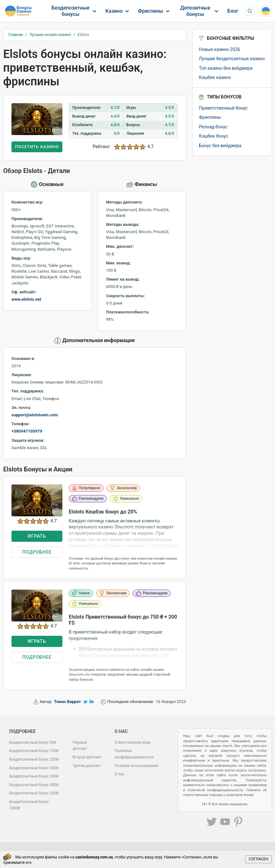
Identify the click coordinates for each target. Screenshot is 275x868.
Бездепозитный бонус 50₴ (33, 742)
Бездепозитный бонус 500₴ (34, 793)
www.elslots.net (26, 299)
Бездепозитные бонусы (71, 11)
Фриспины (151, 11)
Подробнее (37, 552)
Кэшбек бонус (214, 136)
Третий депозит (87, 766)
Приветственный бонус (223, 108)
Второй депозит (87, 757)
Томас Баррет (67, 702)
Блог (233, 11)
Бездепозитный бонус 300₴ (34, 776)
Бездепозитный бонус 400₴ (34, 785)
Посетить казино (37, 147)
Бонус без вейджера (220, 146)
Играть (37, 536)
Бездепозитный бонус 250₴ (34, 768)
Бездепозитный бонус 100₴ (34, 751)
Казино (114, 11)
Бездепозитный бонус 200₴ (34, 759)
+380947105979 (27, 431)
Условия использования (137, 766)
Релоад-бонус (213, 127)
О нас (120, 774)
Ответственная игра (133, 742)
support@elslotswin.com (35, 415)
